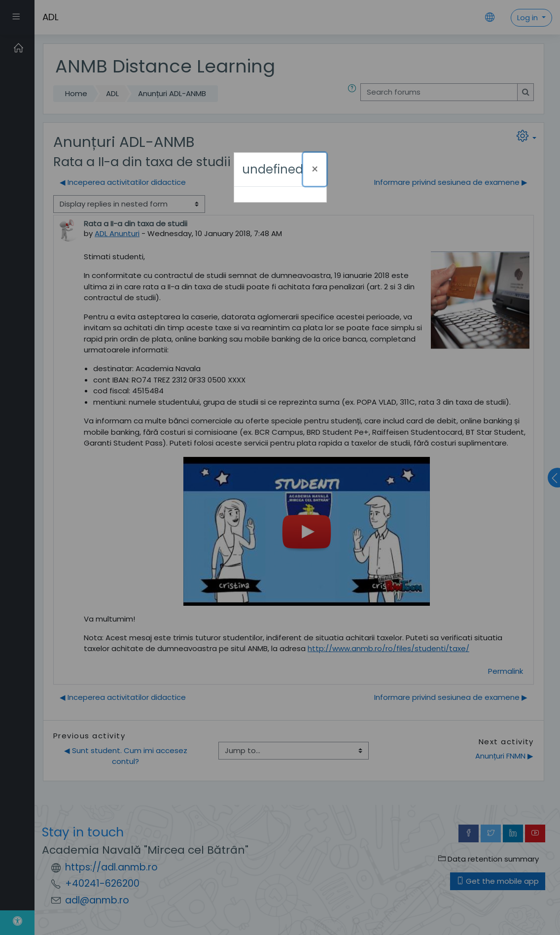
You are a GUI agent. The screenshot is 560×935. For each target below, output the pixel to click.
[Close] (315, 169)
